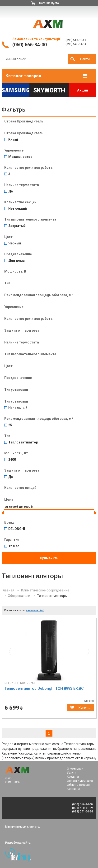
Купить (84, 708)
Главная (8, 590)
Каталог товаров (23, 76)
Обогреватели (19, 596)
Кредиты (73, 777)
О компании (75, 769)
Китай (13, 140)
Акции (83, 90)
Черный (15, 243)
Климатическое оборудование (45, 590)
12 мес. (14, 546)
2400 (12, 460)
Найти (85, 59)
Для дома (16, 261)
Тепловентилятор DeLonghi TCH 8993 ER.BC (44, 688)
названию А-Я (35, 610)
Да (11, 191)
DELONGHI (17, 529)
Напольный (18, 408)
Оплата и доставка (80, 781)
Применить (49, 558)
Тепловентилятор (23, 442)
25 (10, 425)
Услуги (72, 773)
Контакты (73, 789)
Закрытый (17, 226)
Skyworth (49, 90)
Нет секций (18, 209)
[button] (11, 650)
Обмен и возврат (78, 785)
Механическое (20, 157)
